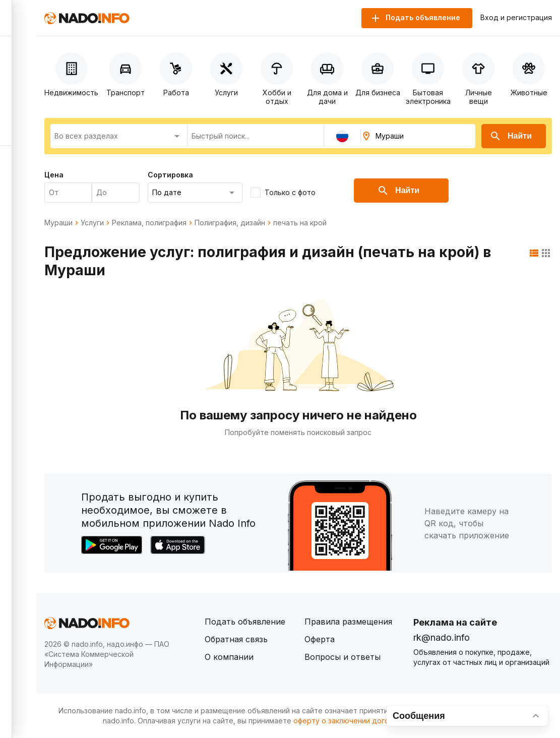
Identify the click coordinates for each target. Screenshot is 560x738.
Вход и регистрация (516, 18)
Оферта (320, 639)
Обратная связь (236, 639)
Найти (511, 136)
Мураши (58, 223)
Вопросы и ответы (343, 657)
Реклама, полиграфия (149, 223)
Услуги (92, 223)
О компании (229, 657)
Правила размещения (348, 622)
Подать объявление (245, 622)
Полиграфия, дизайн (230, 223)
